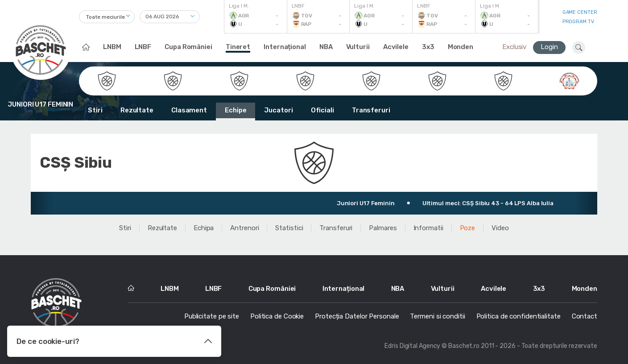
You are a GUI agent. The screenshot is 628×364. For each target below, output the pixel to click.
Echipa (204, 228)
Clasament (189, 110)
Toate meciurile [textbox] (105, 17)
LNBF (143, 47)
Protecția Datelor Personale (357, 316)
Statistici (289, 228)
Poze (468, 228)
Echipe (235, 110)
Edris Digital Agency (412, 346)
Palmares (383, 228)
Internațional (285, 47)
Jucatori (278, 110)
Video (500, 228)
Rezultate (137, 110)
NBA (326, 47)
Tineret (238, 47)
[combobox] (107, 17)
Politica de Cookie (277, 316)
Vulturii (358, 47)
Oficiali (322, 110)
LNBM (112, 47)
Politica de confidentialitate (519, 316)
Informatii (428, 228)
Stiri (95, 110)
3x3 (428, 47)
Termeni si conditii (437, 316)
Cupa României (188, 47)
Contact (585, 316)
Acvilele (396, 47)
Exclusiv (514, 47)
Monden (461, 47)
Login (549, 47)
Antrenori (244, 228)
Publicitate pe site (212, 316)
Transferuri (371, 110)
